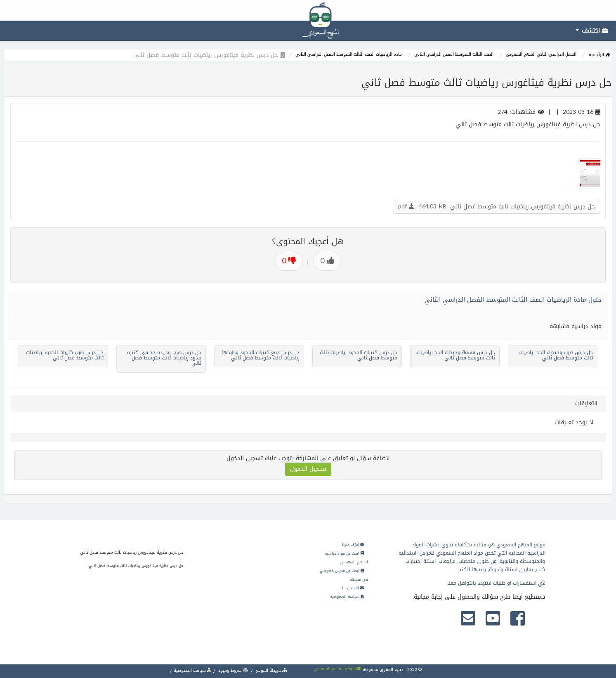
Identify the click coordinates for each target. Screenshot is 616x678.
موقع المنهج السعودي (338, 669)
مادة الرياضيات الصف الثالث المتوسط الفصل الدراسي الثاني (349, 54)
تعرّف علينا (353, 545)
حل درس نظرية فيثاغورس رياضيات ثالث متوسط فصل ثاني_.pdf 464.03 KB (497, 207)
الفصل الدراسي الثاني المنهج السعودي (541, 54)
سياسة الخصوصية (347, 597)
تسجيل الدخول (308, 469)
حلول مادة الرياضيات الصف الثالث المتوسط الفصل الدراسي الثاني (513, 300)
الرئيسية (599, 55)
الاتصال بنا (353, 588)
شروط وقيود (233, 670)
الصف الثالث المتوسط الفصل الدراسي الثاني (454, 54)
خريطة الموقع (271, 670)
